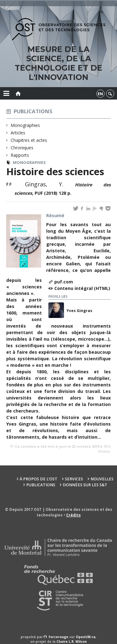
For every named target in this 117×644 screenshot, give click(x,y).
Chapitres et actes (29, 140)
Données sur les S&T (85, 485)
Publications (33, 111)
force (58, 637)
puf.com (64, 282)
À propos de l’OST (39, 479)
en (100, 94)
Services (74, 479)
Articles (18, 133)
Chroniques (22, 148)
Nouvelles (102, 479)
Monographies (25, 125)
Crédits (73, 515)
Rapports (20, 155)
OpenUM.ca (86, 637)
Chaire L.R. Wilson (72, 642)
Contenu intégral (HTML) (82, 288)
